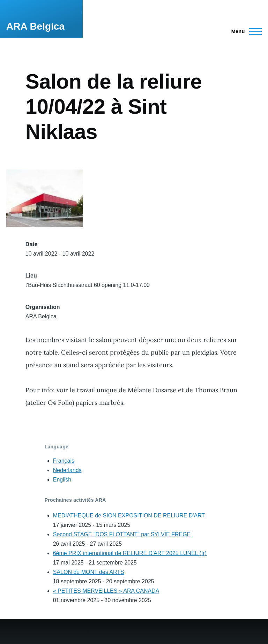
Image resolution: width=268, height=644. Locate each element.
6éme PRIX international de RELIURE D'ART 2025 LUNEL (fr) (130, 553)
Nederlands (67, 470)
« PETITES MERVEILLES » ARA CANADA (106, 591)
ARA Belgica (35, 26)
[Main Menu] (244, 31)
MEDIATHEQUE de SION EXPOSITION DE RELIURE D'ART (129, 516)
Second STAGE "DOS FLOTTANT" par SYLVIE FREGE (122, 534)
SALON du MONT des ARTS (89, 572)
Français (64, 461)
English (62, 480)
